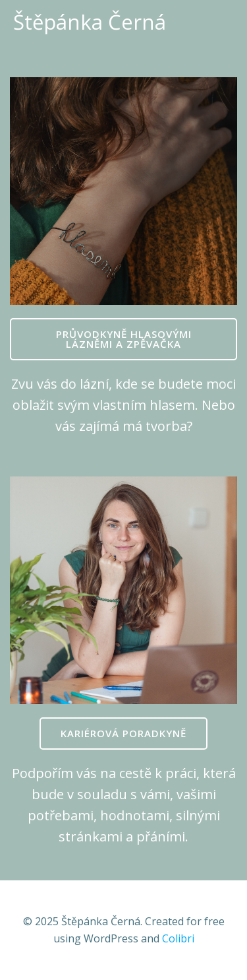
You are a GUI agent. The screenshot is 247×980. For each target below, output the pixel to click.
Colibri (178, 938)
